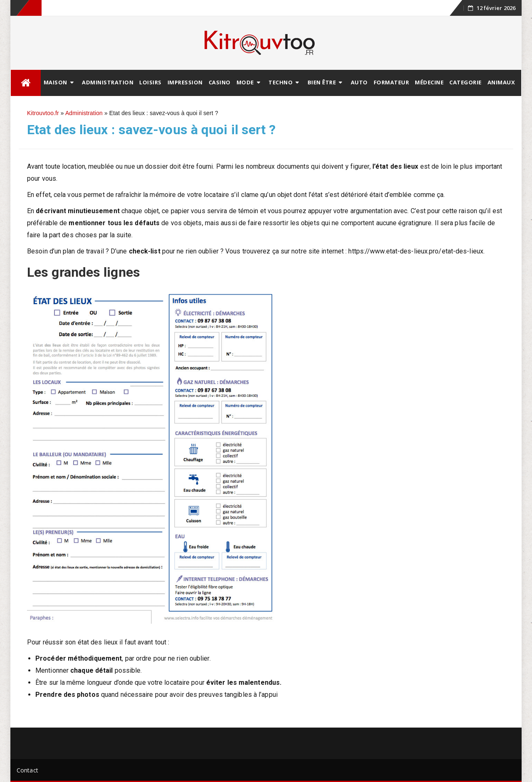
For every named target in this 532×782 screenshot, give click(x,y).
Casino (220, 82)
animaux (501, 82)
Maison (55, 82)
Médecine (429, 82)
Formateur (392, 82)
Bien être (322, 82)
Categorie (465, 82)
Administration (108, 82)
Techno (281, 82)
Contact (27, 770)
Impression (185, 82)
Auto (359, 82)
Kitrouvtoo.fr (43, 113)
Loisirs (150, 82)
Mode (245, 82)
